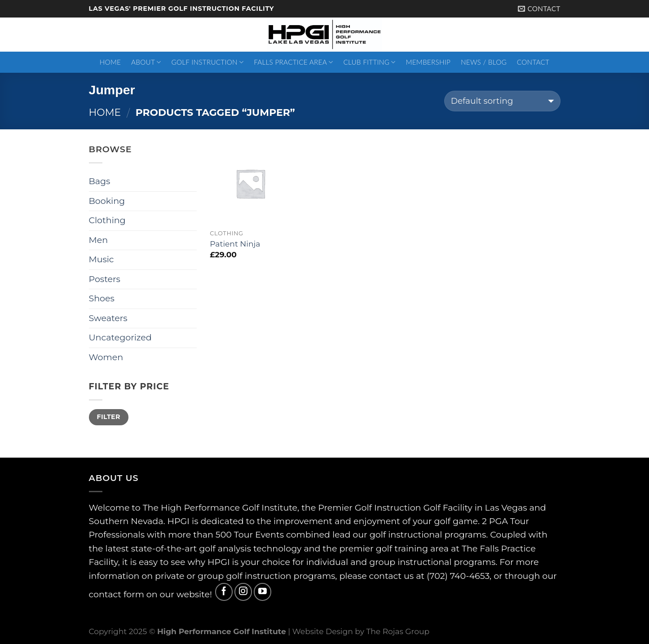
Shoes (102, 298)
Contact (533, 62)
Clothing (107, 220)
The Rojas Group (398, 631)
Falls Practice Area (293, 62)
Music (102, 259)
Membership (428, 62)
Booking (107, 201)
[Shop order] (502, 101)
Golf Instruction (207, 62)
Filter (108, 417)
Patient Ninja (235, 244)
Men (99, 240)
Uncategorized (120, 337)
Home (110, 62)
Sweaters (108, 318)
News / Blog (484, 62)
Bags (100, 181)
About (146, 62)
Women (106, 357)
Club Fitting (369, 62)
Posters (105, 279)
